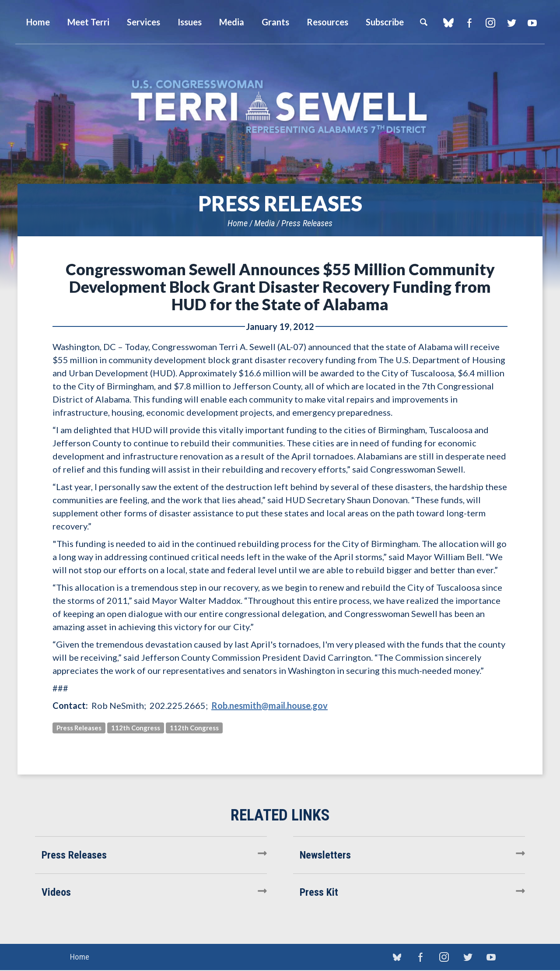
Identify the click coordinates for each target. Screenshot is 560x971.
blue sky (448, 23)
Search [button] (423, 22)
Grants (275, 22)
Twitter (511, 23)
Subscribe (385, 22)
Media (264, 223)
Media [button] (232, 22)
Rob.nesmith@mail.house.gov (269, 705)
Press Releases (307, 223)
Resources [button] (327, 22)
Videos (56, 892)
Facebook (469, 23)
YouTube (532, 23)
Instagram (490, 23)
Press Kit (319, 892)
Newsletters (325, 855)
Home (238, 223)
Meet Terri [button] (88, 22)
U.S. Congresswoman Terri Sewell (280, 107)
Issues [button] (190, 22)
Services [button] (143, 22)
